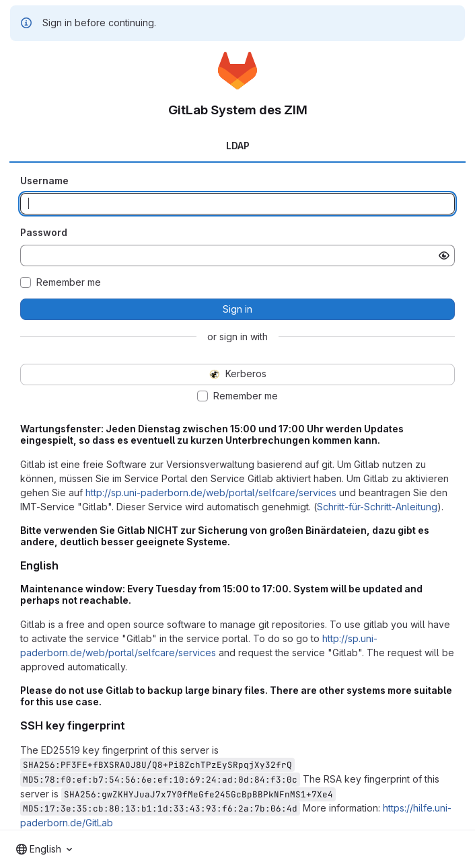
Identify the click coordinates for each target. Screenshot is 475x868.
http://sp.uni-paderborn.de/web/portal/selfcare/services (211, 492)
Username (44, 181)
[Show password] (444, 255)
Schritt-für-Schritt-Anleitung (377, 507)
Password (44, 232)
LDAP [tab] (238, 146)
